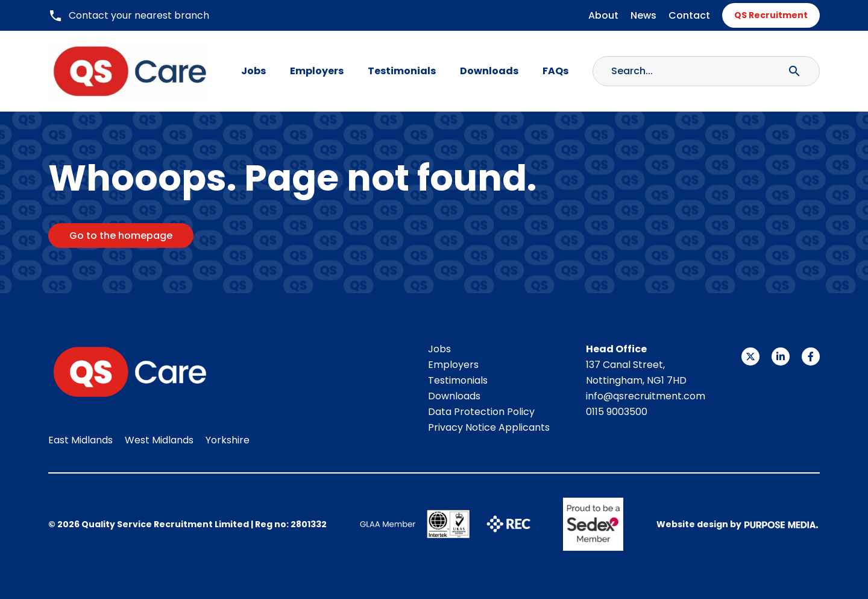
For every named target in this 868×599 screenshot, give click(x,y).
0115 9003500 (617, 412)
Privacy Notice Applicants (489, 427)
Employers (317, 71)
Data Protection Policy (481, 412)
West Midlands (159, 440)
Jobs (253, 71)
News (643, 15)
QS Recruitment (771, 15)
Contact (689, 15)
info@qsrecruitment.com (646, 396)
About (603, 15)
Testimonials (402, 71)
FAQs (555, 71)
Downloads (489, 71)
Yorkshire (228, 440)
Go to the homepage (121, 236)
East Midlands (80, 440)
